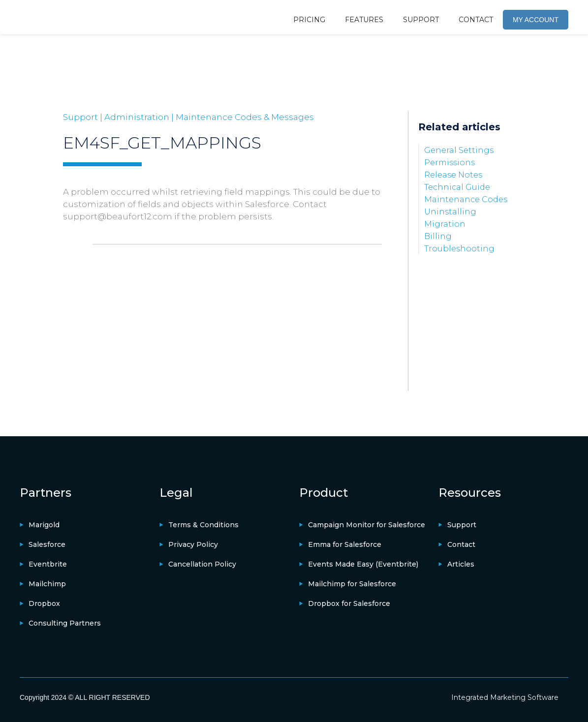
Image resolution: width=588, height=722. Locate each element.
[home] (57, 17)
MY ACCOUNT (536, 20)
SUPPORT (421, 20)
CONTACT (476, 20)
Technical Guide (457, 187)
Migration (445, 224)
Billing (438, 236)
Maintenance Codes (466, 199)
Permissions (449, 163)
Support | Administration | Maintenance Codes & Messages (188, 117)
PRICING (309, 20)
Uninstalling (450, 212)
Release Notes (453, 175)
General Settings (459, 150)
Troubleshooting (459, 249)
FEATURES (364, 20)
